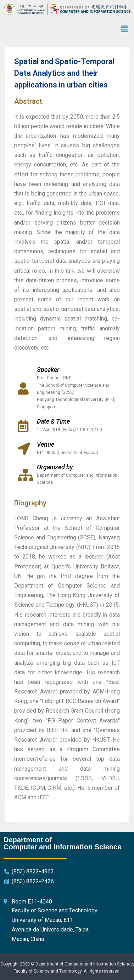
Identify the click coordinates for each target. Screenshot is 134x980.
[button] (124, 29)
